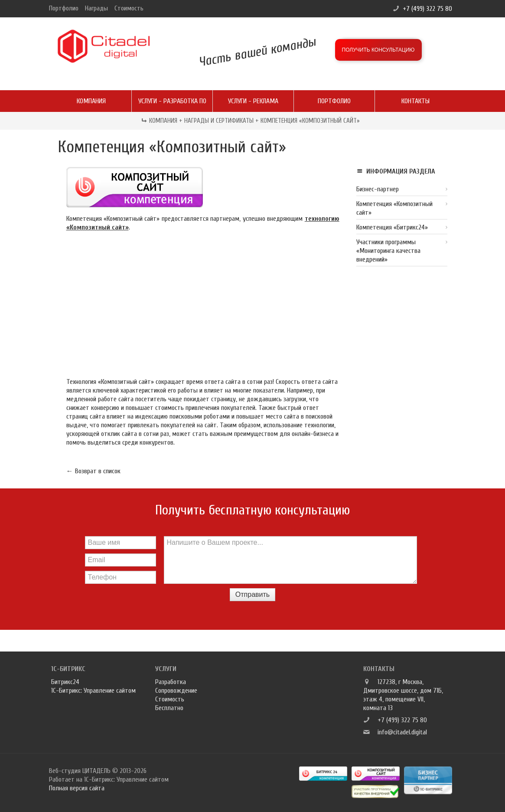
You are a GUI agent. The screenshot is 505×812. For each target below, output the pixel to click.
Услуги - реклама (253, 101)
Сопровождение (176, 691)
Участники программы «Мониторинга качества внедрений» (388, 251)
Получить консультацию (378, 50)
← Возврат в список (93, 471)
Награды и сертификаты (219, 121)
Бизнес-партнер (378, 189)
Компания (91, 101)
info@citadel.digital (402, 732)
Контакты (415, 101)
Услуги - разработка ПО (172, 101)
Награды (96, 8)
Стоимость (129, 8)
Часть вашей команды (257, 52)
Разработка (171, 682)
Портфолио (64, 8)
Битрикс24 (65, 682)
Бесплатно (169, 708)
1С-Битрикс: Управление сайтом (93, 691)
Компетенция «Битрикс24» (392, 227)
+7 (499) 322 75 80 (427, 9)
